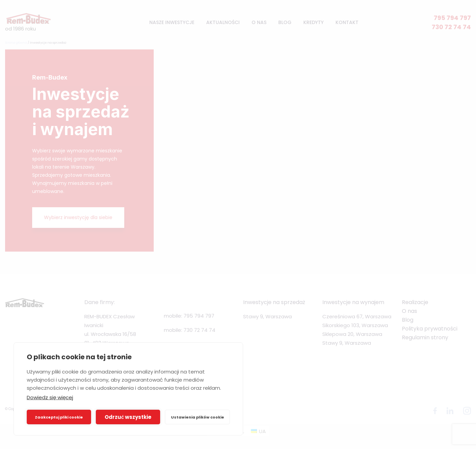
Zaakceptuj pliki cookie (59, 417)
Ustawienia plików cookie (198, 417)
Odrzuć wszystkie (128, 417)
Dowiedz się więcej (50, 397)
